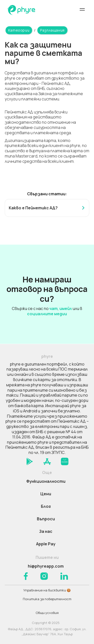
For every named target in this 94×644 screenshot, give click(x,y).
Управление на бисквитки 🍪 (47, 590)
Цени (46, 494)
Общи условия (47, 613)
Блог (46, 506)
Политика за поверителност (47, 599)
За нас (46, 531)
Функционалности (46, 481)
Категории (19, 30)
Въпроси (46, 519)
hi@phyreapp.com (46, 566)
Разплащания (52, 30)
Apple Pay (46, 544)
